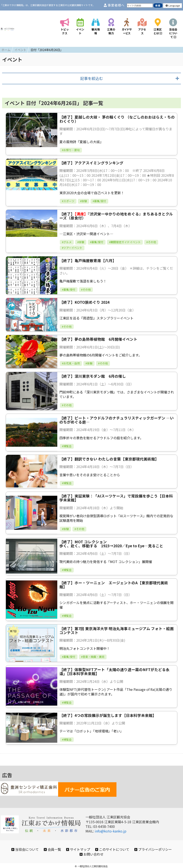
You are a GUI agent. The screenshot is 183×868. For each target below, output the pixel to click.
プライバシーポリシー (75, 852)
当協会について (40, 845)
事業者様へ (114, 5)
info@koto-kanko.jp (111, 826)
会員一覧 (72, 845)
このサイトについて (140, 845)
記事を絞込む (92, 73)
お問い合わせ (115, 852)
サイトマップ (102, 845)
